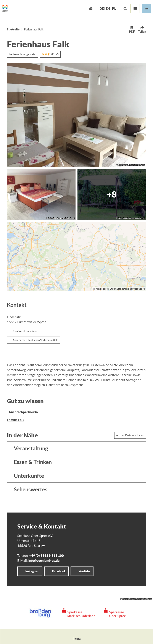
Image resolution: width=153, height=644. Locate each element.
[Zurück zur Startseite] (5, 9)
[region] (76, 256)
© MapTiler (100, 289)
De (102, 9)
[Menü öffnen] (135, 9)
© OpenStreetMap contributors (126, 289)
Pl (114, 9)
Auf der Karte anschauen (130, 435)
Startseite (13, 29)
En (108, 9)
